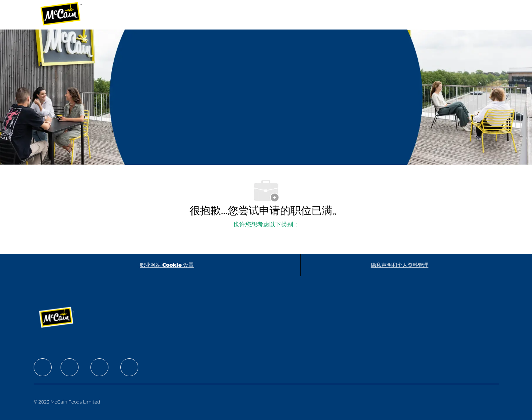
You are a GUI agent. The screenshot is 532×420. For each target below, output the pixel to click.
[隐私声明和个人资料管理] (400, 265)
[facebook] (43, 367)
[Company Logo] (66, 15)
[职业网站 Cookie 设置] (167, 265)
